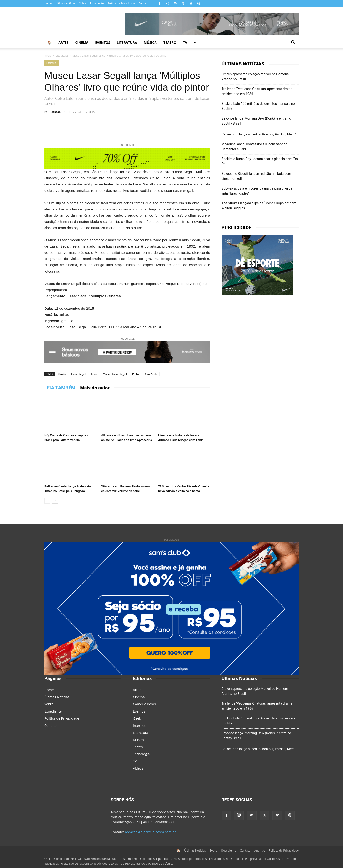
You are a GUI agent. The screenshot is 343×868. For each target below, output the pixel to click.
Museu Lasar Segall (115, 374)
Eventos (103, 42)
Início (48, 56)
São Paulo (151, 374)
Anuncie (260, 851)
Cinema (82, 42)
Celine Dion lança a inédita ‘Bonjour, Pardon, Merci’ (259, 134)
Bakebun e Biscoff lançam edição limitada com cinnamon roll (256, 176)
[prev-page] (47, 501)
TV (185, 42)
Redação (55, 112)
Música (150, 42)
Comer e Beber (145, 704)
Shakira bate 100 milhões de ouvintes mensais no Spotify (258, 106)
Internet (139, 726)
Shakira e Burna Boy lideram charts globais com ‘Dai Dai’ (260, 161)
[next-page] (55, 501)
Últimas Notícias (65, 3)
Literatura (127, 42)
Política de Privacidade (121, 3)
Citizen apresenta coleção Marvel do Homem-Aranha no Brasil (255, 77)
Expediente (97, 3)
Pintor (136, 374)
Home (48, 3)
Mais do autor (95, 388)
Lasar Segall (78, 374)
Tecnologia (141, 754)
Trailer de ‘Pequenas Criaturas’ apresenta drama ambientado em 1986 (257, 91)
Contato (144, 3)
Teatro (170, 42)
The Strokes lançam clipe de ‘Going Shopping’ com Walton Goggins (259, 206)
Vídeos (138, 768)
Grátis (62, 374)
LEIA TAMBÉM (60, 388)
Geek (137, 718)
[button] (293, 43)
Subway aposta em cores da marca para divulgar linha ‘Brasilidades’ (257, 191)
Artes (63, 42)
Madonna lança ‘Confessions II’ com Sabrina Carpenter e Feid (254, 147)
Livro (94, 374)
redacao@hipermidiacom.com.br (150, 832)
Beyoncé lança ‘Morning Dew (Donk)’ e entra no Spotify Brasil (256, 121)
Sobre (83, 3)
